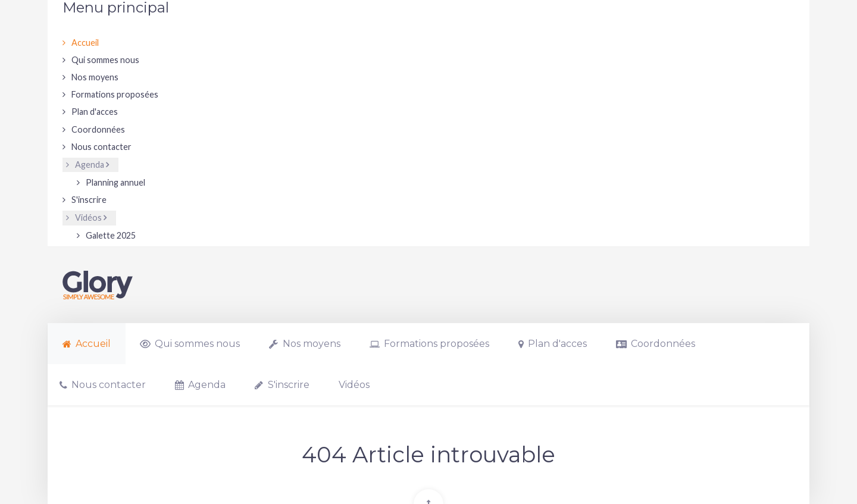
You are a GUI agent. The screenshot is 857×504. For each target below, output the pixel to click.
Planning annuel (115, 182)
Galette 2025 (111, 235)
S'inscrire (89, 200)
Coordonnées (98, 129)
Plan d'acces (95, 112)
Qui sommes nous (105, 60)
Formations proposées (115, 94)
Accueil (85, 43)
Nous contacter (101, 147)
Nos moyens (95, 77)
